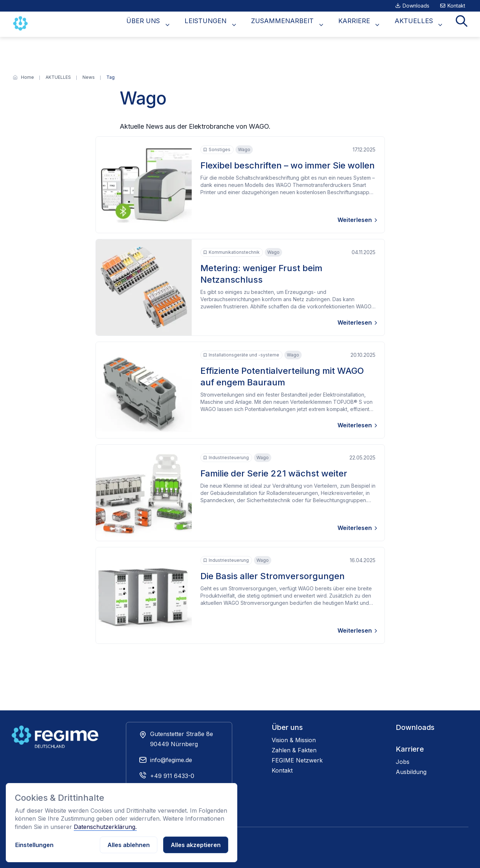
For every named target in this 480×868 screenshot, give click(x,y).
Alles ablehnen (129, 845)
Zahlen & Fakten (294, 750)
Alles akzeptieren (196, 845)
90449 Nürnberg (174, 744)
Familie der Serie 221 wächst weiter (274, 473)
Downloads (416, 6)
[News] (89, 77)
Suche (464, 24)
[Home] (27, 77)
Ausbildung (411, 772)
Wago (244, 149)
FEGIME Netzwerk (297, 760)
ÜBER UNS (174, 24)
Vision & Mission (294, 740)
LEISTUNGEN (231, 24)
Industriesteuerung (226, 458)
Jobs (403, 762)
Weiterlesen (355, 220)
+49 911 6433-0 (172, 776)
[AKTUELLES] (58, 77)
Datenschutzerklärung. (105, 827)
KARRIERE (368, 24)
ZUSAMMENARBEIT (302, 24)
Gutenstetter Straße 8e (182, 734)
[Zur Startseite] (21, 24)
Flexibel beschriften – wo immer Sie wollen (288, 165)
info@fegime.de (171, 760)
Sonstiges (217, 150)
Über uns (287, 727)
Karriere (410, 749)
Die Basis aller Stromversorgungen (273, 576)
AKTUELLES (422, 24)
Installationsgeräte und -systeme (241, 355)
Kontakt (456, 6)
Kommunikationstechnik (231, 252)
